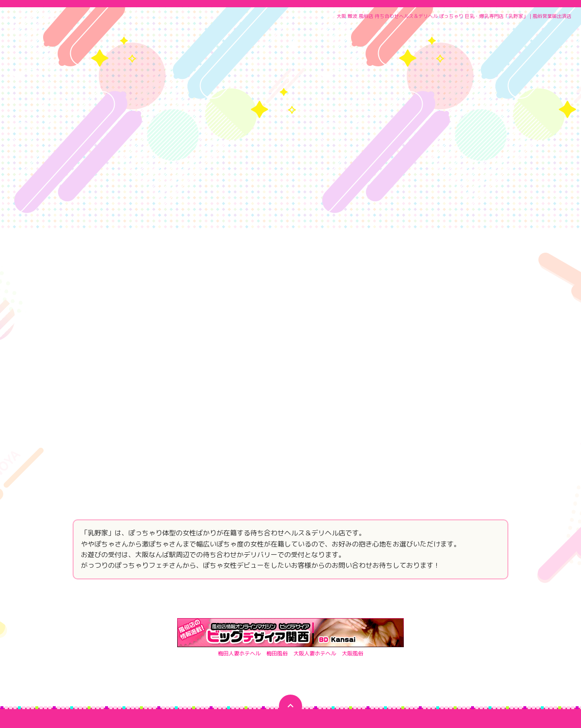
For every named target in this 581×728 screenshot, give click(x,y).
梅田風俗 (276, 553)
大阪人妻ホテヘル (317, 553)
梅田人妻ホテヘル (235, 553)
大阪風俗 (357, 553)
